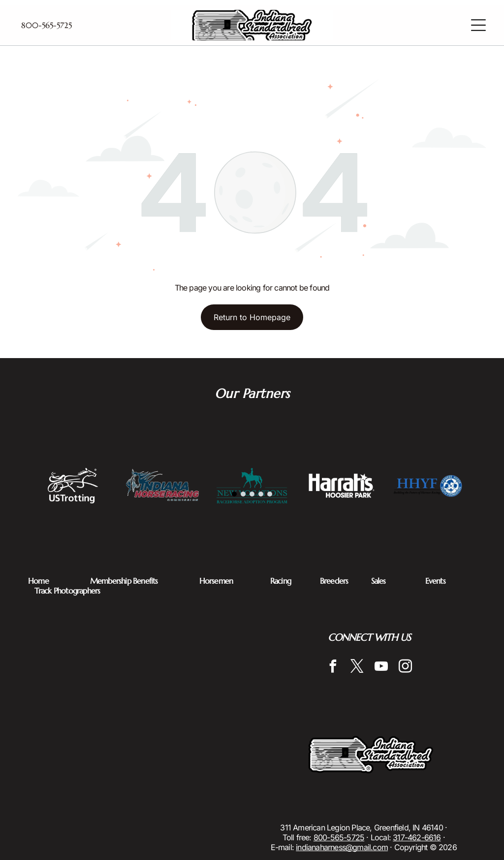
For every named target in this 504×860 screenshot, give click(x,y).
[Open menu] (478, 25)
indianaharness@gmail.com (342, 847)
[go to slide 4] (261, 494)
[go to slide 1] (234, 494)
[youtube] (381, 668)
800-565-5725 (339, 837)
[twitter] (357, 668)
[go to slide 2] (243, 494)
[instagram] (405, 668)
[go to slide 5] (270, 494)
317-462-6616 (417, 837)
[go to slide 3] (252, 494)
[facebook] (333, 668)
